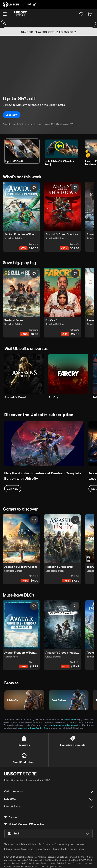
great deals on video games (64, 725)
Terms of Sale (60, 849)
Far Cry (39, 728)
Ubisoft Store (70, 719)
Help (31, 4)
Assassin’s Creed (28, 728)
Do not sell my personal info (69, 844)
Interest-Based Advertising (19, 849)
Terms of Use (11, 844)
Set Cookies (45, 844)
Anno (46, 728)
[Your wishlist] (81, 14)
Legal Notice (43, 849)
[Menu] (5, 14)
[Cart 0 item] (90, 14)
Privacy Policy (28, 844)
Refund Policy (77, 849)
